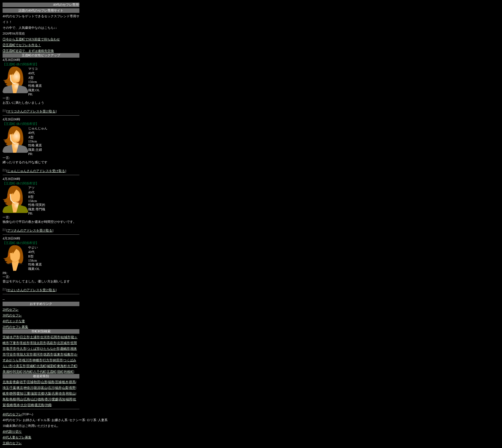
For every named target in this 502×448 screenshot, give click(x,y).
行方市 (48, 360)
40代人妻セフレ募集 (17, 437)
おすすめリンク (41, 304)
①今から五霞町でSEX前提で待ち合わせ (31, 39)
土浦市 (35, 337)
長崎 (10, 405)
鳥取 (6, 399)
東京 (20, 388)
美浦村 (7, 372)
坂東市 (59, 354)
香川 (48, 399)
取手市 (11, 349)
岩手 (23, 382)
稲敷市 (69, 354)
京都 (41, 393)
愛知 (20, 393)
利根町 (69, 372)
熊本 (17, 405)
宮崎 (31, 405)
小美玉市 (19, 366)
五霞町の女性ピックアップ (41, 55)
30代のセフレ (12, 315)
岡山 (20, 399)
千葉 (13, 388)
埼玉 (6, 388)
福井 (58, 388)
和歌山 (71, 393)
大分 (24, 405)
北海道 (7, 382)
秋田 (37, 382)
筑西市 (48, 354)
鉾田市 (58, 360)
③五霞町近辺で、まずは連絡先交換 (28, 51)
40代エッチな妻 (14, 321)
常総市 (25, 343)
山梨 (65, 388)
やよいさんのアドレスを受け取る (31, 290)
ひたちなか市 (50, 349)
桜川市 (27, 360)
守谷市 (11, 354)
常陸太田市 (38, 343)
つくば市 (33, 349)
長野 (72, 388)
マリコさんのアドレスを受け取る (31, 111)
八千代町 (40, 372)
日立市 (25, 337)
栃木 (65, 382)
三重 (27, 393)
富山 (44, 388)
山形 (44, 382)
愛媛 (55, 399)
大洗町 (41, 366)
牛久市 (21, 349)
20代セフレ (11, 310)
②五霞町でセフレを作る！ (22, 45)
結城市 (66, 337)
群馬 (72, 382)
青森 (16, 382)
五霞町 (52, 372)
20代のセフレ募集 (15, 327)
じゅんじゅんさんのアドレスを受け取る (36, 171)
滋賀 (34, 393)
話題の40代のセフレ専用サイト (41, 10)
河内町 (28, 372)
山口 (34, 399)
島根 (13, 399)
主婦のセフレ (12, 443)
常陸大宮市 (25, 354)
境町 (60, 372)
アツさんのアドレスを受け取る (30, 230)
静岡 (13, 393)
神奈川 (28, 388)
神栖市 (37, 360)
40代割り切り (12, 432)
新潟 (37, 388)
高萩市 (52, 343)
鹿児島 (39, 405)
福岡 (69, 399)
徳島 (41, 399)
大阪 (48, 393)
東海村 (62, 366)
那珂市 (38, 354)
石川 (51, 388)
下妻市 (14, 343)
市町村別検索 (41, 331)
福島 (51, 382)
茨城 (6, 337)
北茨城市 (63, 343)
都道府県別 (41, 376)
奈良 (62, 393)
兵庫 (55, 393)
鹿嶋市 (65, 349)
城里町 (52, 366)
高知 (62, 399)
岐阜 (6, 393)
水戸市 (14, 337)
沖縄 (48, 405)
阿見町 (18, 372)
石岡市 (55, 337)
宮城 (30, 382)
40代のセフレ (12, 414)
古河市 (45, 337)
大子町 (72, 366)
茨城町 (31, 366)
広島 (27, 399)
